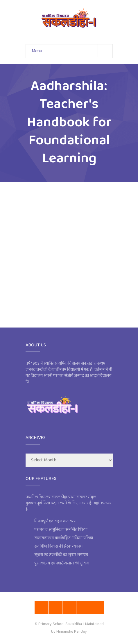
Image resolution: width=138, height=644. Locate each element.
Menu (72, 51)
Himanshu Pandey (72, 632)
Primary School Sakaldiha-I (61, 624)
